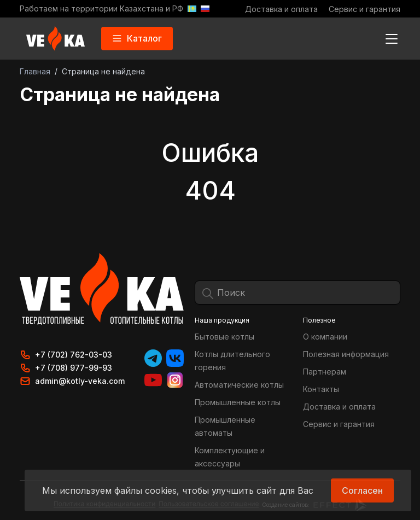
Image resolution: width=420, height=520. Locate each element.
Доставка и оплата (281, 9)
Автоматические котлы (239, 385)
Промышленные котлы (238, 402)
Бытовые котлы (224, 337)
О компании (325, 337)
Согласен (362, 490)
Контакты (321, 389)
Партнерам (325, 372)
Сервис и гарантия (364, 9)
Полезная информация (346, 354)
